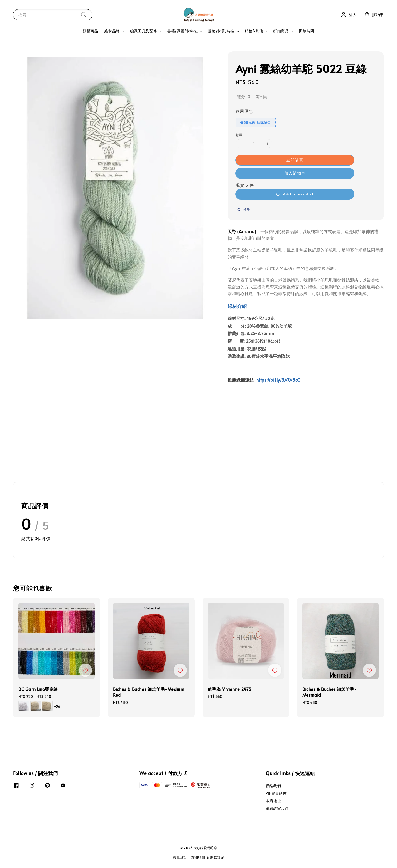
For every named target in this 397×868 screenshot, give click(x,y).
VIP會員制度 (276, 793)
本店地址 (273, 801)
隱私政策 (180, 857)
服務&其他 (254, 31)
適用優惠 (244, 111)
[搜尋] (84, 15)
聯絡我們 (273, 786)
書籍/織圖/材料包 (182, 31)
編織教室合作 (277, 808)
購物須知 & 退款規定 (208, 857)
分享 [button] (243, 209)
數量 (239, 135)
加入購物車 (295, 173)
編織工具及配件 (144, 31)
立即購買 (295, 160)
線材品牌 (112, 31)
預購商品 (90, 31)
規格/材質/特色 (221, 31)
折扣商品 (281, 31)
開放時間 (307, 31)
